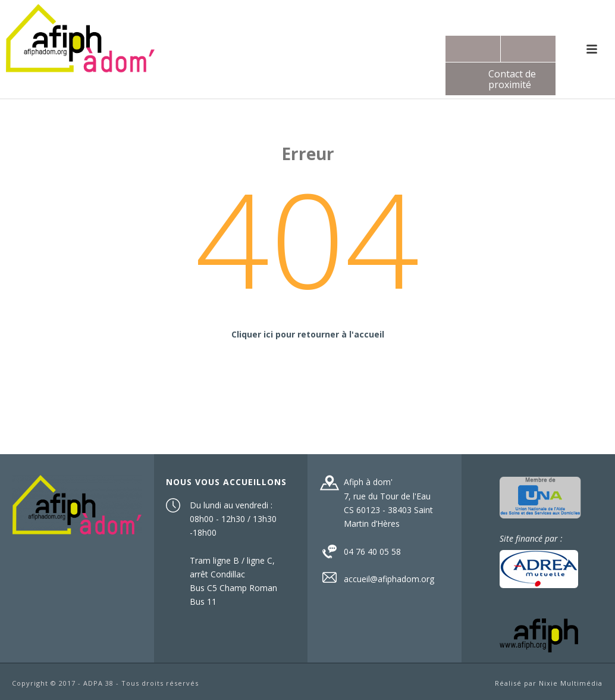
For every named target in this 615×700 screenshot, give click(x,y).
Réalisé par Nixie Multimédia (549, 683)
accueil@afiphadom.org (389, 579)
